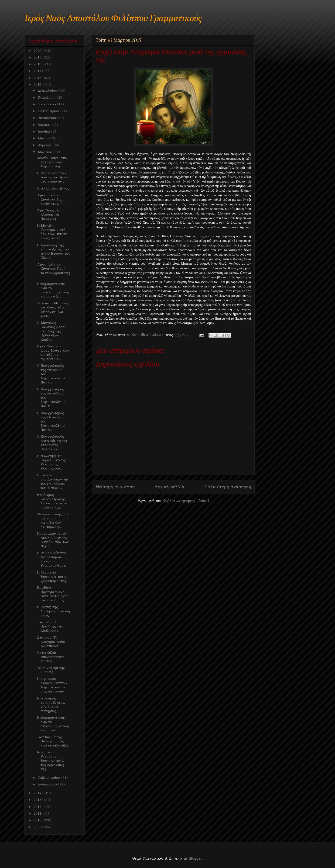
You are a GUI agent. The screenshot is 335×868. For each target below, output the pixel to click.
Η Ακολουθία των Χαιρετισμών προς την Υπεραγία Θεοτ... (52, 559)
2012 (38, 807)
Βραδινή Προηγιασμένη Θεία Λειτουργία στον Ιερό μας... (52, 594)
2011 (38, 813)
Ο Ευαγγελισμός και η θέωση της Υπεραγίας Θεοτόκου (52, 443)
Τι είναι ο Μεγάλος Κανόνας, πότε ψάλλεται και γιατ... (53, 309)
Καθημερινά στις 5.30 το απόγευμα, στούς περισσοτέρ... (53, 290)
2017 (38, 71)
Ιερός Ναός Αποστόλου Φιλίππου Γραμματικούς (113, 19)
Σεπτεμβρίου (49, 111)
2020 (38, 51)
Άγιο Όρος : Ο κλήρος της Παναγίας (48, 214)
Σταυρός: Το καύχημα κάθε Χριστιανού (51, 642)
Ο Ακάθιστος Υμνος (53, 188)
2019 (38, 57)
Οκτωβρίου (47, 104)
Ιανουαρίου (48, 784)
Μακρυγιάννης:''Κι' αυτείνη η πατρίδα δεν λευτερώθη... (53, 520)
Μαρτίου (46, 152)
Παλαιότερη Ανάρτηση (228, 487)
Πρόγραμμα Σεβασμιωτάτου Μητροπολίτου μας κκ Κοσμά (52, 685)
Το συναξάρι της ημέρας (51, 670)
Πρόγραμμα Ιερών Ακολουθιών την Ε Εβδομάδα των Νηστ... (53, 540)
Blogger (195, 858)
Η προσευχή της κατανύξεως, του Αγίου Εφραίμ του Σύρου (54, 251)
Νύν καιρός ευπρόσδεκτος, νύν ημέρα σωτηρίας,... (51, 705)
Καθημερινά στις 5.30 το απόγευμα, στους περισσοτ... (53, 724)
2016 (38, 78)
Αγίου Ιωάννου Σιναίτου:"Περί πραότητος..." (51, 199)
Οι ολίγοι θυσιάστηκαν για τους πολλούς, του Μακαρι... (53, 481)
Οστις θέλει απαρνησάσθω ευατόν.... (51, 657)
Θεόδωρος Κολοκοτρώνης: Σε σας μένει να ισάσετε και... (52, 501)
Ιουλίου (45, 125)
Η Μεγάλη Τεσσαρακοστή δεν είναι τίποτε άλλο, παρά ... (52, 232)
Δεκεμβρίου (48, 90)
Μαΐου (44, 138)
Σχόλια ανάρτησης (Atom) (186, 501)
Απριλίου (46, 145)
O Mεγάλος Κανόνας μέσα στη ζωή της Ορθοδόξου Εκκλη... (51, 331)
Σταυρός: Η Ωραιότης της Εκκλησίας (50, 626)
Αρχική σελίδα (169, 487)
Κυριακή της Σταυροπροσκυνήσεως (53, 611)
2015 (38, 85)
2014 (38, 793)
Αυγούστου (48, 118)
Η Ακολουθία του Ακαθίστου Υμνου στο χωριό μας (53, 177)
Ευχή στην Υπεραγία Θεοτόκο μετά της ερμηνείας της (51, 761)
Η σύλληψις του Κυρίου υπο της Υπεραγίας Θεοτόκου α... (52, 462)
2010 (38, 820)
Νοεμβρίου (47, 97)
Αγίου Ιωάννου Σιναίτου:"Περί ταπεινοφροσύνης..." (54, 271)
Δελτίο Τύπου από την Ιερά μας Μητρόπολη (52, 162)
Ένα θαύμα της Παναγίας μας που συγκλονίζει (52, 741)
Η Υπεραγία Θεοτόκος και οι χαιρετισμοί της (52, 577)
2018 (38, 64)
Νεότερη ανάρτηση (115, 487)
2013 (38, 800)
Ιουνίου (44, 131)
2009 (38, 827)
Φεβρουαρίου (50, 778)
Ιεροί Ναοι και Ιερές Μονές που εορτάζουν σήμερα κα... (53, 353)
